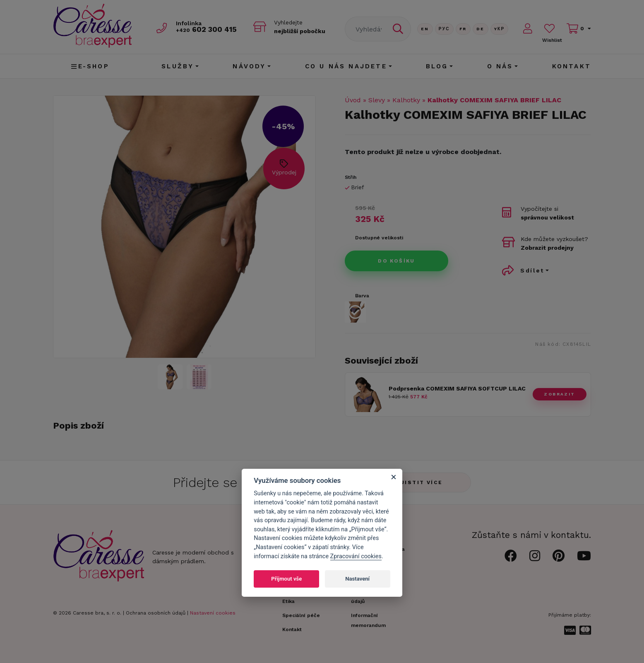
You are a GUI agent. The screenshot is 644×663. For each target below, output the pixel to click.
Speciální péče (301, 615)
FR (463, 29)
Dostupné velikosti (379, 238)
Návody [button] (249, 66)
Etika (288, 601)
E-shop (90, 66)
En (425, 29)
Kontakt (572, 66)
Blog (437, 66)
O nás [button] (500, 66)
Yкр (500, 29)
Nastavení (357, 579)
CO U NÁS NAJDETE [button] (346, 66)
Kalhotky (406, 100)
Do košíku (396, 261)
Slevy (377, 100)
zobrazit (559, 394)
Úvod (353, 100)
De (481, 29)
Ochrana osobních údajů (156, 613)
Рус (444, 29)
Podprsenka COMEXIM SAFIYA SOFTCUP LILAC (457, 388)
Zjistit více (419, 482)
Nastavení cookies (213, 613)
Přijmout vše (286, 579)
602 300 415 (207, 30)
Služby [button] (178, 66)
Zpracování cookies (356, 556)
